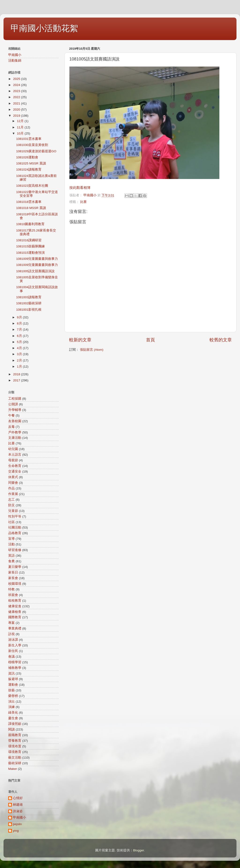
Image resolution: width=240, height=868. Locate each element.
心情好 (18, 798)
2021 (17, 103)
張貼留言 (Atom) (92, 350)
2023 (17, 91)
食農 (11, 561)
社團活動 (15, 527)
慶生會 (13, 718)
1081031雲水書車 (29, 139)
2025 (17, 79)
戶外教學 (15, 432)
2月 (20, 360)
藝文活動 (15, 758)
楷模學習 (15, 662)
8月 (20, 323)
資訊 (11, 673)
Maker (13, 769)
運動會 (13, 685)
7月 (20, 330)
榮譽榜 (13, 696)
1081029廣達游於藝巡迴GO (36, 151)
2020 (17, 110)
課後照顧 (15, 724)
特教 (11, 589)
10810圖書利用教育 (30, 224)
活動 (11, 544)
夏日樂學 (15, 567)
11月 (21, 127)
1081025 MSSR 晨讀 (31, 163)
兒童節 (13, 511)
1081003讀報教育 (29, 297)
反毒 (11, 427)
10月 (21, 133)
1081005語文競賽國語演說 (36, 271)
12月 (21, 121)
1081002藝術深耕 (29, 303)
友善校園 (15, 421)
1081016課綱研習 (29, 240)
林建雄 (18, 805)
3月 (20, 354)
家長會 (13, 578)
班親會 (13, 595)
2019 (17, 116)
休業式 (13, 477)
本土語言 (15, 455)
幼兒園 (13, 449)
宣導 (11, 539)
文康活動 (15, 438)
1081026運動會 (27, 157)
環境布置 (15, 746)
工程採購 (15, 399)
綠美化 (13, 713)
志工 (11, 500)
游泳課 (13, 640)
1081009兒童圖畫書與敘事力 (37, 259)
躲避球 (13, 679)
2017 (17, 380)
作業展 (13, 494)
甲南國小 (15, 55)
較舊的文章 (221, 340)
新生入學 (15, 645)
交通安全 (15, 471)
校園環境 (15, 584)
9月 (20, 317)
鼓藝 (11, 690)
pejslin (17, 824)
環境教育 (15, 752)
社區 (11, 522)
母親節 (13, 460)
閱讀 (11, 729)
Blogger (139, 850)
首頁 (150, 340)
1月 (20, 367)
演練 (11, 707)
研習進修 (15, 550)
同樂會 (13, 483)
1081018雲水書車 (29, 202)
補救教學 (15, 668)
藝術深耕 (15, 763)
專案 (11, 623)
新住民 (13, 651)
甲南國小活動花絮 (44, 28)
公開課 (13, 404)
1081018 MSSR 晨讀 (31, 208)
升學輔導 (15, 410)
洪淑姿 (18, 811)
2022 (17, 97)
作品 (11, 488)
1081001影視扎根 (29, 310)
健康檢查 (15, 612)
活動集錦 (15, 61)
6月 (20, 336)
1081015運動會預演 (31, 253)
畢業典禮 (15, 628)
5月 (20, 342)
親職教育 (15, 735)
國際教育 (15, 617)
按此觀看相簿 (80, 188)
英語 (11, 556)
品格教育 (15, 533)
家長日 (13, 572)
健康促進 (15, 606)
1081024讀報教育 (29, 170)
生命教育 (15, 466)
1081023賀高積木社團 (32, 186)
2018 (17, 374)
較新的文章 (80, 340)
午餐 (11, 415)
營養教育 (15, 741)
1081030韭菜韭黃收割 (32, 145)
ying (16, 831)
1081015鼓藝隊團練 (31, 246)
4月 (20, 348)
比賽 (83, 202)
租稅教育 (15, 601)
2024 (17, 85)
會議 (11, 657)
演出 (11, 702)
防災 (11, 505)
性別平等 (15, 516)
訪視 (11, 634)
